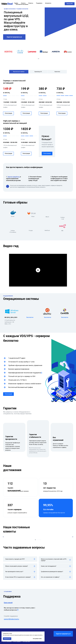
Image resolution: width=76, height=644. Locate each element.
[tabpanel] (38, 98)
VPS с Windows (7, 642)
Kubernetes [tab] (57, 72)
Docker (13, 216)
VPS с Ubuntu (17, 642)
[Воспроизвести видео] (38, 270)
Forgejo (31, 231)
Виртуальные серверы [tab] (19, 72)
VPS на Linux (26, 642)
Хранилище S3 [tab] (38, 72)
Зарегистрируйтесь (14, 177)
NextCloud (47, 230)
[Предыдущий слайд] (3, 537)
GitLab (33, 217)
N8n (62, 231)
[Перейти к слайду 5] (41, 540)
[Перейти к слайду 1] (37, 59)
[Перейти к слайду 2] (39, 59)
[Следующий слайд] (73, 537)
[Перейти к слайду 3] (38, 540)
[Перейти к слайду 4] (39, 540)
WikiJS (47, 217)
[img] (13, 213)
